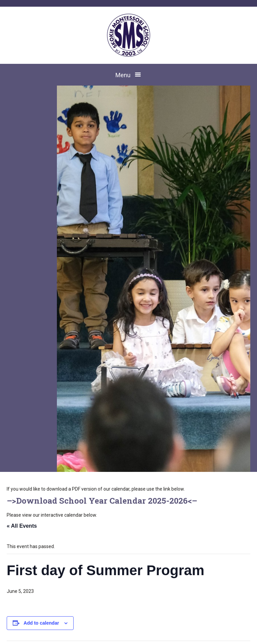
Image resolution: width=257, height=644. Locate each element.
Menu (123, 75)
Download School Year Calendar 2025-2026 (102, 501)
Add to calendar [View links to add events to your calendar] (41, 623)
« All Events (22, 526)
